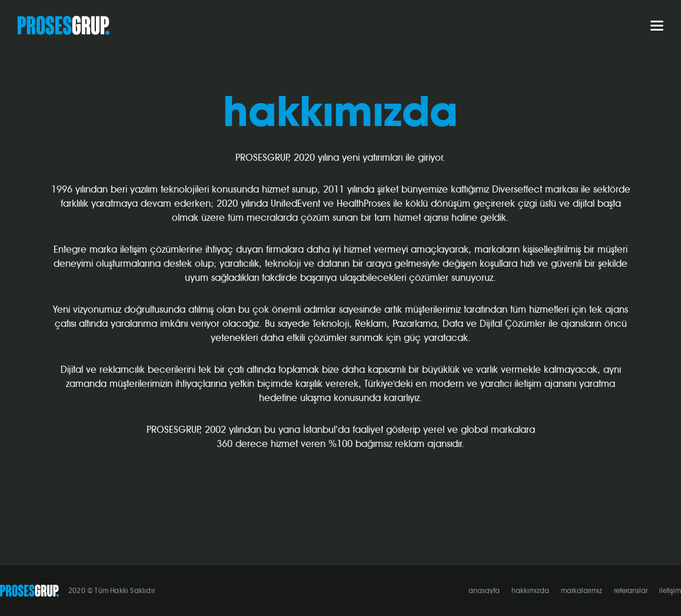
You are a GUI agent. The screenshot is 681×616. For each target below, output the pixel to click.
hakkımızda (530, 591)
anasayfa (484, 591)
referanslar (631, 591)
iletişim (670, 591)
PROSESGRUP (64, 25)
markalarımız (582, 591)
